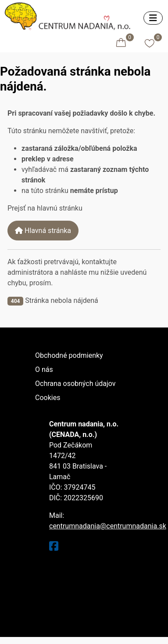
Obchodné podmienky (69, 355)
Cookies (48, 398)
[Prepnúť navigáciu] (153, 18)
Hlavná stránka (43, 231)
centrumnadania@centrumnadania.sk (108, 526)
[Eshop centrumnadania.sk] (70, 15)
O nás (44, 369)
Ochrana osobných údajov (75, 384)
